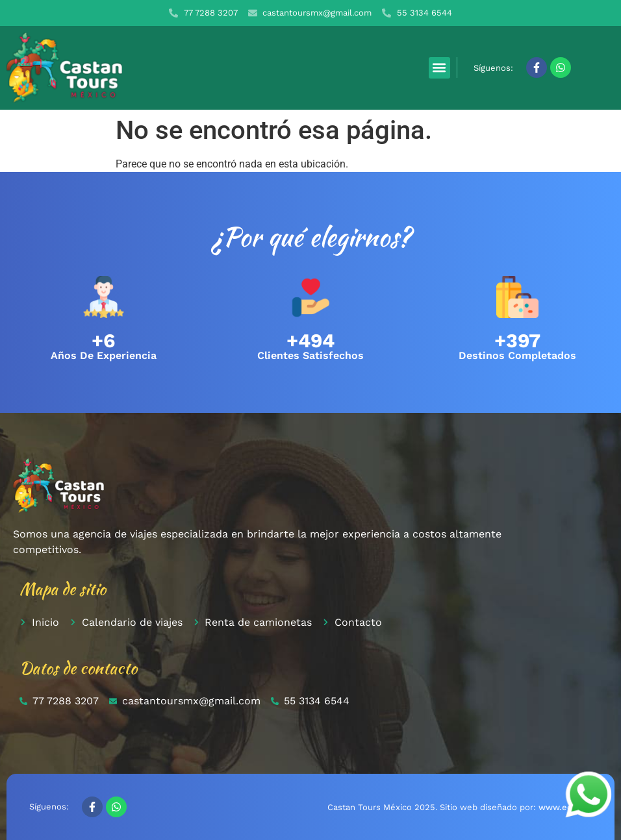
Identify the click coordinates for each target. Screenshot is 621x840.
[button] (439, 68)
